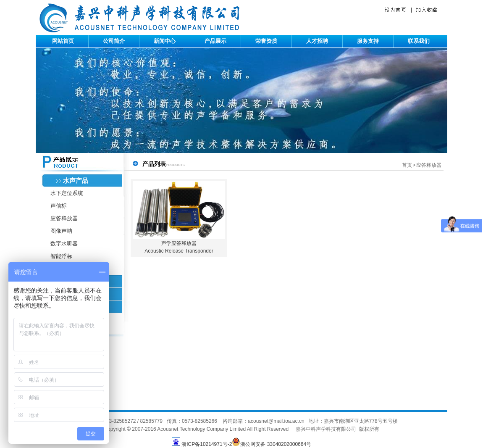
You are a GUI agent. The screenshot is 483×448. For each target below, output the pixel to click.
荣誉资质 (266, 41)
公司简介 (114, 41)
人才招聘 (317, 41)
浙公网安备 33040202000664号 (272, 444)
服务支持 (368, 41)
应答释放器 (64, 218)
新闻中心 (165, 41)
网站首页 (63, 41)
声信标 (59, 206)
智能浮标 (61, 256)
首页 (407, 165)
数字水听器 (64, 244)
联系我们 (419, 41)
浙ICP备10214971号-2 (207, 444)
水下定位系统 (67, 193)
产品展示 (215, 41)
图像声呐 (61, 231)
